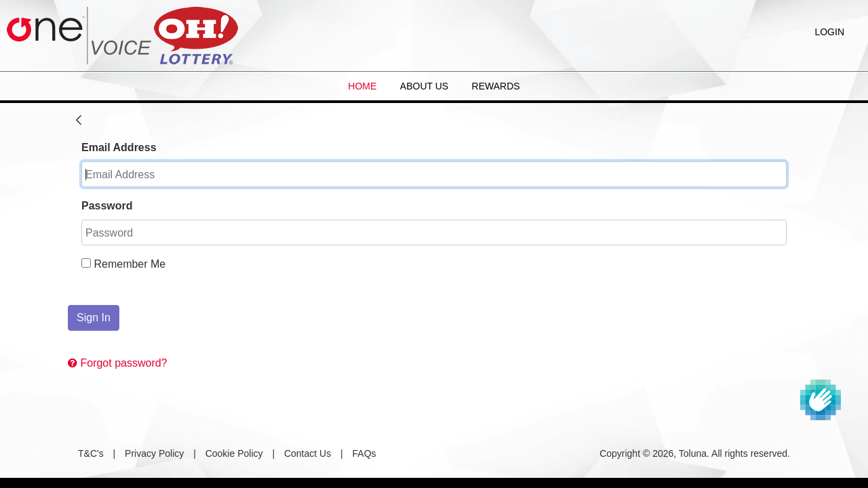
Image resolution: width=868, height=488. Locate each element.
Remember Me (123, 264)
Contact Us (308, 453)
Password (107, 206)
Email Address (119, 147)
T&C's (91, 453)
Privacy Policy (154, 453)
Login (829, 32)
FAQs (364, 453)
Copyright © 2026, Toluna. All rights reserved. (695, 453)
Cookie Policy (234, 453)
